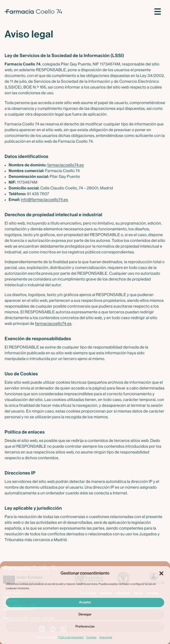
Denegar (85, 615)
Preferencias (85, 627)
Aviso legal (106, 637)
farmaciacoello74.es (66, 165)
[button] (161, 573)
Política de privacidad (71, 637)
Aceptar (85, 602)
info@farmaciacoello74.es (45, 200)
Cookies (91, 637)
